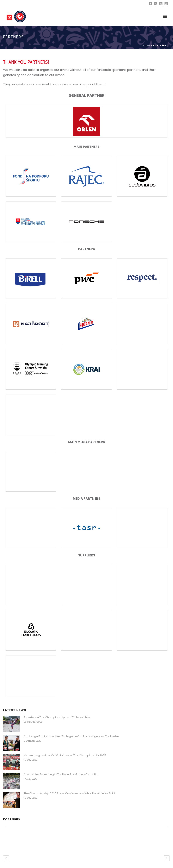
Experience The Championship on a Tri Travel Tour (57, 717)
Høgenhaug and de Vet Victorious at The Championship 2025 (65, 755)
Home (147, 46)
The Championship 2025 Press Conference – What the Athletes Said (69, 793)
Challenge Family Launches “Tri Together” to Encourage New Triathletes (72, 736)
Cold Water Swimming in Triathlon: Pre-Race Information (61, 774)
